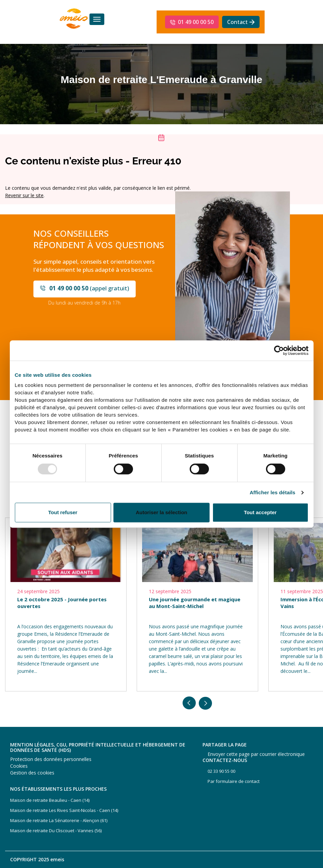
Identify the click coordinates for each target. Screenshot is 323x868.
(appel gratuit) (89, 288)
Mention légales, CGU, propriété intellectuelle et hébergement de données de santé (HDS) (98, 747)
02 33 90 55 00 (221, 771)
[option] (66, 604)
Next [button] (206, 703)
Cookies (19, 766)
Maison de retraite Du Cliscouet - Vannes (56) (56, 831)
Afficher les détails (273, 493)
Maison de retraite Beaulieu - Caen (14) (50, 800)
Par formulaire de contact (234, 781)
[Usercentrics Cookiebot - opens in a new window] (279, 350)
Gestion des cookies (32, 773)
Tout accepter (260, 512)
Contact (237, 22)
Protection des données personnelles (51, 759)
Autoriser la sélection (161, 512)
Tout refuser (63, 512)
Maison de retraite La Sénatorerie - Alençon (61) (59, 820)
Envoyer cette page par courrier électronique (256, 754)
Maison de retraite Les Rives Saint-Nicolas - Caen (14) (64, 810)
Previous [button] (189, 703)
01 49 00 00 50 (196, 22)
